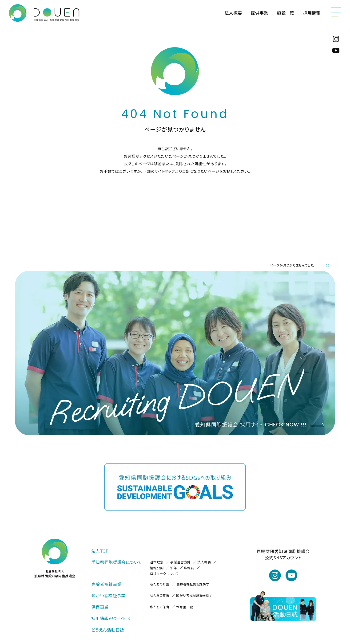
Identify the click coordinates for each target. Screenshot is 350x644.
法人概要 (233, 13)
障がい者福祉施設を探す (194, 595)
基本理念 (157, 562)
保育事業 (100, 607)
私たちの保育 (160, 607)
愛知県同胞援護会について (117, 562)
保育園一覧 (185, 607)
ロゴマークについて (164, 573)
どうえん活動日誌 (108, 630)
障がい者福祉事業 (108, 595)
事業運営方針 (180, 562)
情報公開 (157, 568)
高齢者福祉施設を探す (193, 584)
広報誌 (189, 568)
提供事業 (259, 13)
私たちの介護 (160, 584)
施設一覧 (285, 13)
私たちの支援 (160, 595)
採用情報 (312, 13)
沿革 (174, 568)
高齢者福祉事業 (106, 584)
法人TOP (100, 551)
